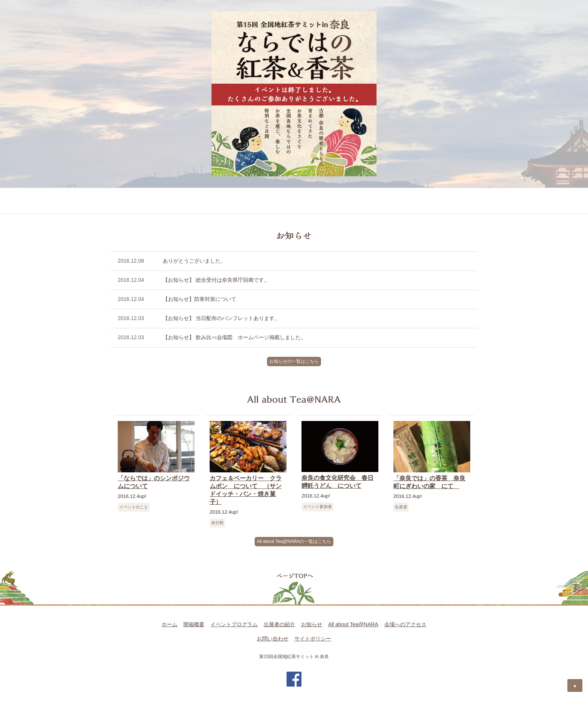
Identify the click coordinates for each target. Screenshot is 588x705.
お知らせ (303, 201)
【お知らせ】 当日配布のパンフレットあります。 (221, 318)
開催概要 (133, 201)
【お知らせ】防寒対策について (199, 299)
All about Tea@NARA (366, 201)
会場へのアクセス (443, 201)
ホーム (169, 624)
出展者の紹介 (256, 201)
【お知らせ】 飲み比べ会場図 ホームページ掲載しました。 (234, 337)
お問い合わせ (273, 639)
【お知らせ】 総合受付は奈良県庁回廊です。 (216, 280)
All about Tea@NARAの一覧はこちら (294, 541)
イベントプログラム (193, 201)
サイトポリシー (313, 639)
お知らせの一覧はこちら (294, 361)
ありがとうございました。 (194, 261)
